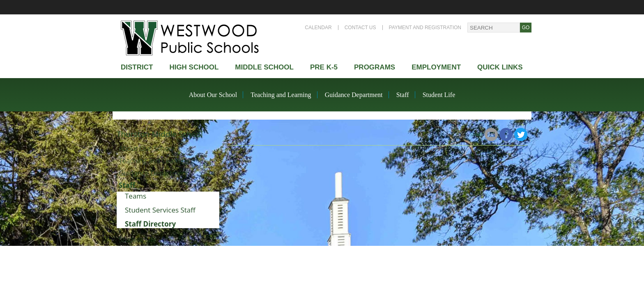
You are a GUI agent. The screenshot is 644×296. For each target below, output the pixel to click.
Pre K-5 (324, 67)
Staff (403, 95)
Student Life (439, 95)
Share (477, 134)
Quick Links (500, 67)
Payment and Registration (425, 28)
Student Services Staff (160, 210)
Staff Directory (150, 224)
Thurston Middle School (160, 134)
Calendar (318, 28)
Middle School (264, 67)
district (137, 67)
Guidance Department (354, 95)
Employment (436, 67)
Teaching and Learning (281, 95)
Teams (136, 196)
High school (194, 67)
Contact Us (360, 28)
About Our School (213, 95)
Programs (375, 67)
